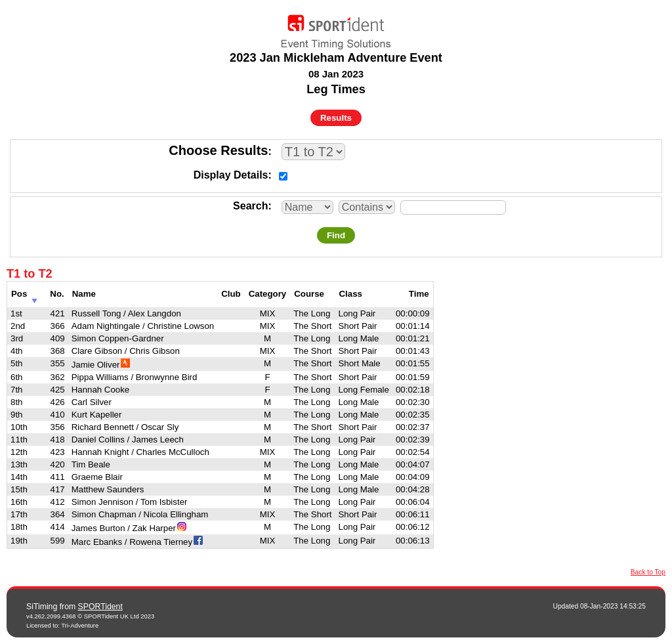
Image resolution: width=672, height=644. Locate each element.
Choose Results (218, 150)
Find (336, 235)
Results (336, 118)
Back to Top (648, 572)
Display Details (231, 175)
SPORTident (100, 607)
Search (250, 206)
